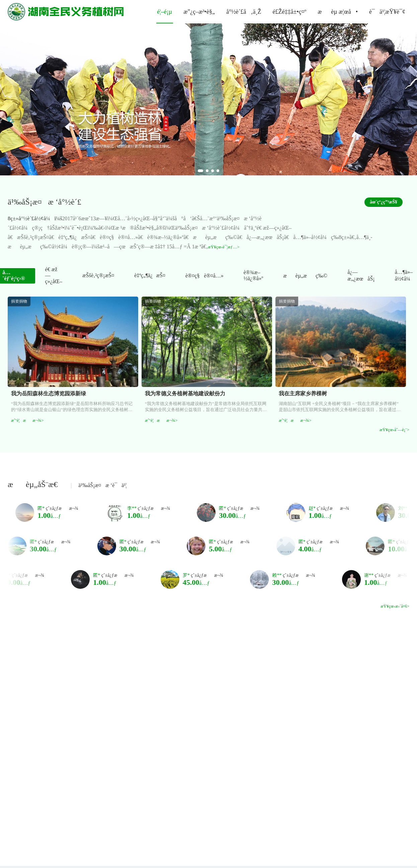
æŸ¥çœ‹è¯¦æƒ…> (224, 247)
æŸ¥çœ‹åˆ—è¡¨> (394, 430)
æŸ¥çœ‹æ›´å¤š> (395, 606)
